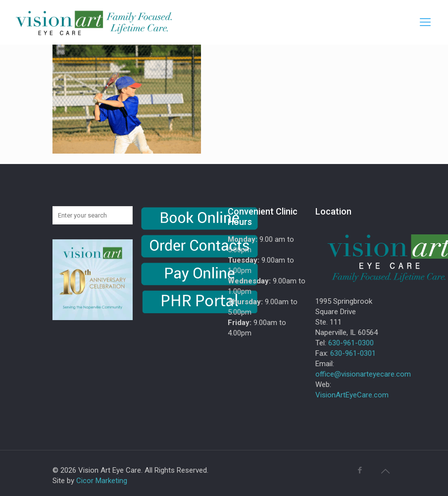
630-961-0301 (353, 353)
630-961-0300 (351, 343)
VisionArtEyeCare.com (352, 395)
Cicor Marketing (102, 481)
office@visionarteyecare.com (363, 374)
